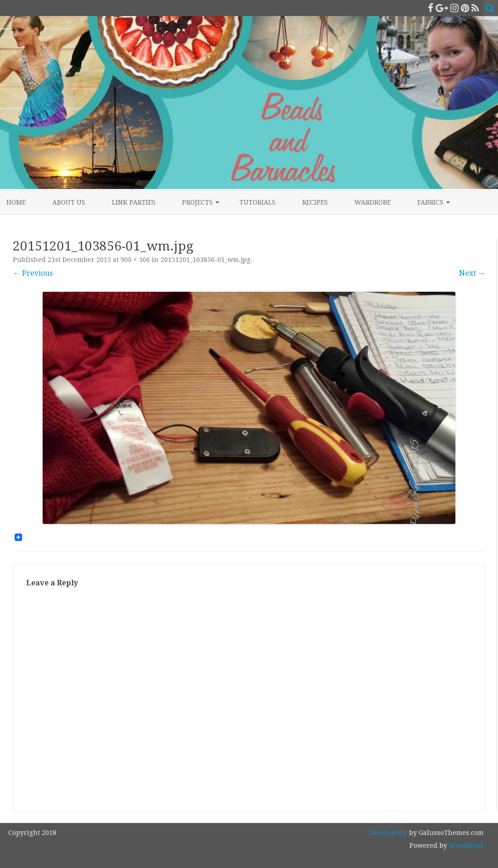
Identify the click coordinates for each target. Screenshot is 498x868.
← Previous (33, 273)
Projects (197, 202)
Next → (472, 273)
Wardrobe (373, 202)
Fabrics (430, 202)
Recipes (315, 202)
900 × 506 (135, 260)
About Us (69, 202)
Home (16, 202)
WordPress (465, 846)
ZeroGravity (388, 833)
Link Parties (134, 202)
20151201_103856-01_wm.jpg (205, 260)
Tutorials (257, 202)
